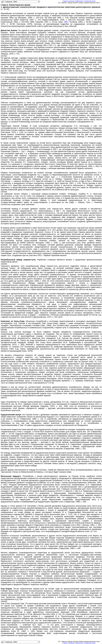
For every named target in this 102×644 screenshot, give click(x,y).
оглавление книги (90, 1)
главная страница (68, 1)
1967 (66, 22)
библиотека (79, 1)
